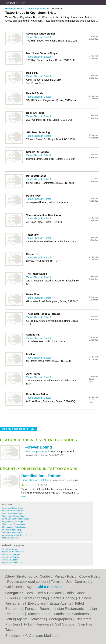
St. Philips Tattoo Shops (12, 530)
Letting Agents (17, 619)
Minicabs (39, 619)
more (24, 496)
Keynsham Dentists (10, 557)
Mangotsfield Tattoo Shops (13, 524)
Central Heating (64, 598)
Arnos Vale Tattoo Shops (13, 508)
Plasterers (84, 619)
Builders (12, 598)
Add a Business (49, 587)
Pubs (28, 624)
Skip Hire (86, 624)
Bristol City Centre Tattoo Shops (16, 519)
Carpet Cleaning (35, 598)
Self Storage (65, 624)
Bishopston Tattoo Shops (13, 513)
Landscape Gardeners (72, 614)
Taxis (9, 630)
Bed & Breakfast (50, 593)
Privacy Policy (65, 576)
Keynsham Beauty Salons (13, 552)
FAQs (29, 587)
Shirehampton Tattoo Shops (14, 527)
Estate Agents (61, 603)
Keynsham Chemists (11, 554)
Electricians (37, 603)
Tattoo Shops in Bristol (37, 451)
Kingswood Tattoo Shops (13, 522)
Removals (44, 624)
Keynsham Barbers (10, 549)
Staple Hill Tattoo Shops (12, 532)
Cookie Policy (90, 576)
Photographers (61, 619)
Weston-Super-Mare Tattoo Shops (17, 535)
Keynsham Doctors (10, 560)
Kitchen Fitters (40, 614)
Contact (46, 576)
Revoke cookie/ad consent (28, 582)
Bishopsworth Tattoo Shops (14, 516)
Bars (30, 593)
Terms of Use (61, 582)
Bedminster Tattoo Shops (13, 511)
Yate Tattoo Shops (10, 538)
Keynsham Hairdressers (12, 563)
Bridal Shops (76, 593)
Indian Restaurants (70, 609)
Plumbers (13, 624)
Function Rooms (38, 609)
